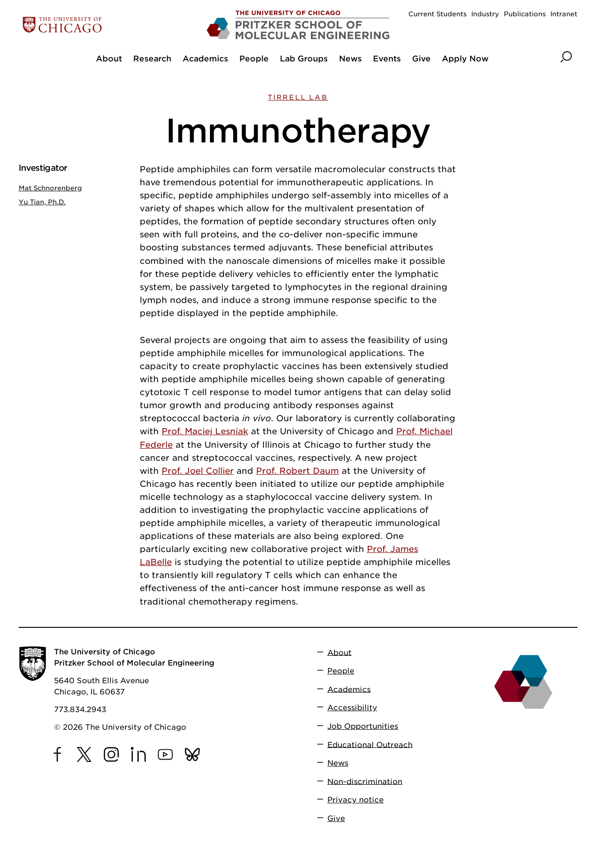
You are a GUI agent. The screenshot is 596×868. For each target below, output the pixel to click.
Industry (485, 14)
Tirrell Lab (298, 97)
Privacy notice (356, 800)
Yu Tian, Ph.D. (42, 202)
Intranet (564, 14)
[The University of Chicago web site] (110, 25)
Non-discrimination (365, 781)
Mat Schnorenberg (50, 188)
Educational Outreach (370, 744)
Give (336, 818)
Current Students (437, 14)
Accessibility (352, 708)
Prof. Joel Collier (198, 471)
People (341, 671)
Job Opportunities (363, 726)
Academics (349, 689)
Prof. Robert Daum (298, 471)
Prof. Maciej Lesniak (205, 431)
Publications (525, 14)
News (338, 763)
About (339, 652)
